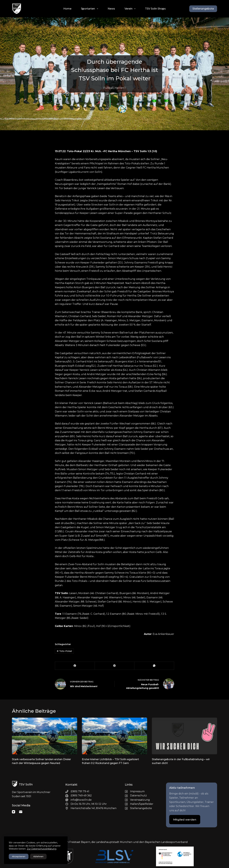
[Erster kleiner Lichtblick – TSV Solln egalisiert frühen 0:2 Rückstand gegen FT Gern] (114, 736)
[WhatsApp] (154, 666)
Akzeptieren (19, 856)
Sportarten (90, 9)
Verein (131, 9)
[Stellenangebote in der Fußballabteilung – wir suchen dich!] (184, 736)
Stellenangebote (203, 9)
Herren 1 (120, 88)
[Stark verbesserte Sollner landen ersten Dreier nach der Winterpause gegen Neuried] (45, 736)
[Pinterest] (115, 666)
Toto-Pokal (64, 651)
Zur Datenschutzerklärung (42, 849)
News (111, 9)
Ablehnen (38, 856)
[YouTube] (14, 812)
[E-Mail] (21, 812)
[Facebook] (75, 666)
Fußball (109, 88)
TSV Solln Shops (155, 9)
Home (67, 9)
